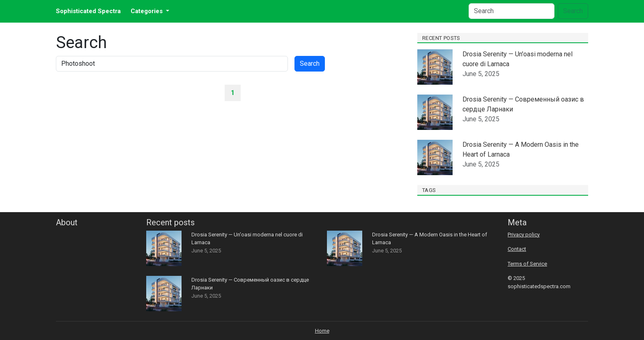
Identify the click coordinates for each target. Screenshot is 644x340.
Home (322, 331)
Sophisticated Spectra (88, 11)
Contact (517, 249)
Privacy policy (524, 235)
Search (573, 11)
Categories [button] (147, 11)
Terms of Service (527, 264)
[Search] (512, 11)
